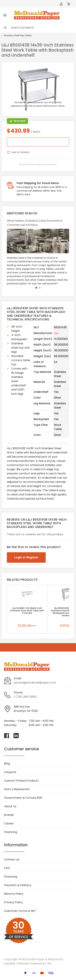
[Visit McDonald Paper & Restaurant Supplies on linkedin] (16, 736)
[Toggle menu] (5, 15)
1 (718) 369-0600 (25, 697)
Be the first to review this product (38, 164)
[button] (36, 288)
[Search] (38, 28)
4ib (49, 963)
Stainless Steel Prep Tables (18, 35)
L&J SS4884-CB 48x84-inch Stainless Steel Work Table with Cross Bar (27, 611)
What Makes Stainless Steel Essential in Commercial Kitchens (35, 223)
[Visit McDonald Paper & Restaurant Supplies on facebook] (7, 736)
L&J (56, 333)
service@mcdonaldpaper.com (35, 683)
